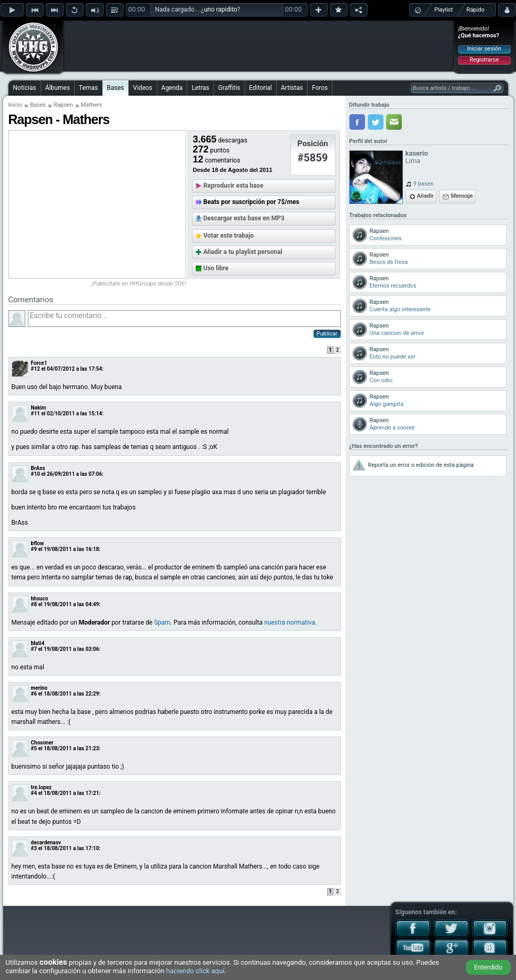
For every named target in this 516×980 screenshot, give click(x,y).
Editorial (261, 88)
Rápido (475, 10)
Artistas (292, 88)
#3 (34, 848)
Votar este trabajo (229, 236)
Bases (115, 88)
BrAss (38, 468)
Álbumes (58, 88)
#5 (34, 748)
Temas (88, 88)
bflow (38, 543)
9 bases (423, 184)
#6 (34, 694)
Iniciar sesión (484, 49)
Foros (320, 88)
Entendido (488, 967)
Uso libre (216, 268)
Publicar (327, 334)
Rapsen (63, 105)
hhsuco (40, 599)
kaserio (417, 153)
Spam (162, 622)
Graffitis (229, 88)
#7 (34, 649)
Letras (200, 88)
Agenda (172, 88)
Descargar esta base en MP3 (244, 218)
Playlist (444, 10)
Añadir (426, 196)
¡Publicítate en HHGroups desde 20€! (139, 284)
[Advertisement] (259, 46)
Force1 (39, 363)
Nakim (39, 408)
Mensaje (462, 196)
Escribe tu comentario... (184, 319)
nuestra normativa (290, 622)
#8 (34, 604)
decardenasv (46, 843)
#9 (34, 549)
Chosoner (42, 743)
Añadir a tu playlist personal (243, 252)
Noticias (25, 88)
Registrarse (484, 60)
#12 (36, 369)
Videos (143, 88)
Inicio (15, 105)
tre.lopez (42, 787)
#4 (34, 793)
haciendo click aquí (195, 971)
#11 (36, 414)
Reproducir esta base (234, 186)
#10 (36, 474)
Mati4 (38, 643)
